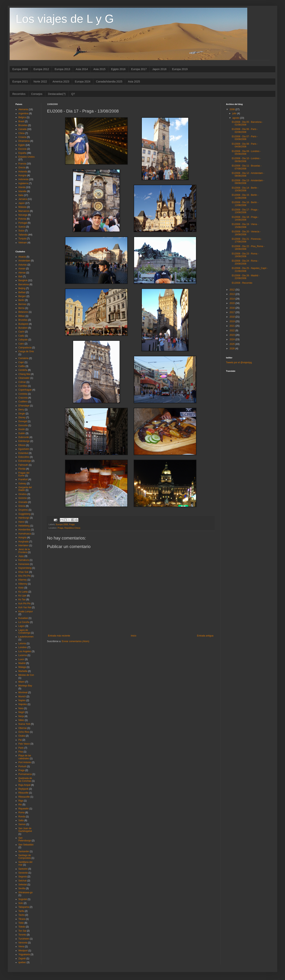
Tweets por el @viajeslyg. (239, 362)
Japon (22, 203)
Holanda (23, 172)
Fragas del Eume (24, 474)
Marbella (23, 671)
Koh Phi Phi (24, 604)
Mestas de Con (26, 675)
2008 (233, 109)
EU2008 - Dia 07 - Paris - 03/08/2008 (245, 138)
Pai (20, 740)
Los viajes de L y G (65, 19)
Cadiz (21, 336)
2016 (233, 308)
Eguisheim (24, 449)
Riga (21, 801)
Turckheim (24, 939)
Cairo (21, 344)
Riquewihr (24, 809)
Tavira (21, 915)
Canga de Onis (26, 351)
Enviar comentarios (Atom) (75, 641)
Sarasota (23, 873)
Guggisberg (24, 514)
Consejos (37, 94)
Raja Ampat (24, 785)
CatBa (22, 366)
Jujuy (21, 556)
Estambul (23, 453)
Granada (23, 502)
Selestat (23, 885)
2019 (233, 321)
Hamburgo (24, 518)
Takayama (24, 907)
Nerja (21, 716)
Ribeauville (24, 797)
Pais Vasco (24, 744)
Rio (20, 805)
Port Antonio (25, 762)
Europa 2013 (62, 69)
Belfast (22, 292)
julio (235, 113)
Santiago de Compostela (25, 857)
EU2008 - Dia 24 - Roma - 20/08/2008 (245, 262)
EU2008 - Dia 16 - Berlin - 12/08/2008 (245, 204)
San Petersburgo (25, 839)
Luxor (21, 659)
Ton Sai (22, 931)
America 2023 (61, 82)
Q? (73, 94)
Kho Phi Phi (24, 576)
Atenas (22, 273)
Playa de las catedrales (25, 757)
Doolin (22, 429)
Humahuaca (25, 534)
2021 (233, 326)
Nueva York (24, 724)
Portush (22, 766)
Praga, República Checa (69, 528)
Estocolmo (24, 457)
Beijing (22, 288)
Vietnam (23, 243)
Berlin (21, 300)
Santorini (23, 869)
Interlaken (24, 545)
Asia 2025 (134, 82)
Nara (21, 708)
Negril (21, 712)
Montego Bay (25, 686)
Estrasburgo (25, 461)
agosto (236, 118)
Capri (21, 362)
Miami (21, 682)
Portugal (23, 223)
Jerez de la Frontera (24, 551)
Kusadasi (23, 618)
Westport (23, 951)
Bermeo (22, 304)
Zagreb (22, 959)
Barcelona (24, 284)
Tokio (21, 923)
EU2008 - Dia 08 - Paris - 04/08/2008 (245, 145)
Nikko (21, 720)
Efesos (22, 445)
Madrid (22, 663)
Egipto (22, 145)
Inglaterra (23, 183)
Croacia (22, 137)
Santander (24, 851)
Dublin (22, 433)
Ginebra (23, 494)
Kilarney (23, 580)
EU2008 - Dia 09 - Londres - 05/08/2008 (246, 153)
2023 (233, 335)
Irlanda (22, 187)
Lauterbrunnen (26, 637)
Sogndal (23, 899)
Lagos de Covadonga (24, 631)
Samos (22, 824)
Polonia (22, 219)
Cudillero (23, 402)
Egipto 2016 (118, 69)
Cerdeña (23, 370)
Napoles (23, 704)
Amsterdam (24, 261)
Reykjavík (23, 789)
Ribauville (23, 793)
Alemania (23, 109)
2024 (233, 339)
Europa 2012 (41, 69)
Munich (22, 697)
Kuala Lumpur (26, 612)
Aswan (22, 269)
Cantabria (23, 358)
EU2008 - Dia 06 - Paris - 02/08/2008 (245, 131)
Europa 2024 (83, 82)
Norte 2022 (40, 82)
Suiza (21, 231)
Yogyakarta (24, 954)
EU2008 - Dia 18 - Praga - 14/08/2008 (245, 218)
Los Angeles (25, 651)
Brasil (21, 121)
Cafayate (23, 340)
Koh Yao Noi (25, 607)
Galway (22, 484)
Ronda (22, 817)
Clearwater (24, 378)
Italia (21, 195)
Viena (21, 947)
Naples (22, 700)
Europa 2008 (20, 69)
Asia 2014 (82, 69)
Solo (21, 903)
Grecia (22, 167)
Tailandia (23, 235)
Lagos (22, 626)
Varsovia (23, 943)
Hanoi (21, 522)
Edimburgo (24, 441)
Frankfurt (23, 479)
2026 (233, 349)
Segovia (23, 877)
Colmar (22, 382)
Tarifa (21, 911)
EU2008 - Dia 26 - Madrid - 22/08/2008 (246, 277)
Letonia (22, 643)
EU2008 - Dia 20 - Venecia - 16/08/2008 (246, 233)
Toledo (22, 927)
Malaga (22, 667)
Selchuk (23, 881)
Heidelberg (24, 526)
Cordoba (23, 394)
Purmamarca (25, 774)
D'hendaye (24, 406)
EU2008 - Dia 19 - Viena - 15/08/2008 (245, 226)
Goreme (23, 498)
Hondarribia (24, 530)
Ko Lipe (22, 596)
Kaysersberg (25, 568)
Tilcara (22, 919)
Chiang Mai (24, 374)
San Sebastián (26, 845)
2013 (233, 294)
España (22, 153)
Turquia (22, 239)
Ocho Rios (24, 732)
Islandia (22, 191)
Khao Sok (23, 572)
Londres (23, 647)
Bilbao (22, 316)
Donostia (23, 425)
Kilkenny (23, 584)
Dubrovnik (24, 437)
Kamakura (24, 560)
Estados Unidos (27, 157)
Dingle (22, 414)
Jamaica (23, 199)
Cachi (21, 332)
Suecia (22, 227)
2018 (233, 317)
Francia (22, 164)
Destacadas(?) (57, 94)
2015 (233, 303)
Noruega (23, 215)
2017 (233, 312)
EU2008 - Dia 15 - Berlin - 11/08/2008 (245, 196)
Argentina (23, 113)
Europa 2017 (139, 69)
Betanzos (23, 312)
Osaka (22, 736)
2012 (233, 290)
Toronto (22, 935)
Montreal (23, 692)
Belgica (22, 117)
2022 (233, 331)
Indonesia (23, 179)
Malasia (22, 207)
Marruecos (24, 211)
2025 (233, 344)
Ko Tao (22, 600)
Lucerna (23, 655)
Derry (21, 410)
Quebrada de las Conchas (25, 780)
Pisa (21, 752)
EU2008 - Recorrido (242, 283)
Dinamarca (24, 141)
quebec (22, 962)
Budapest (23, 324)
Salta (21, 820)
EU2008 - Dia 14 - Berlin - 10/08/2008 (245, 189)
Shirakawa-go (25, 892)
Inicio (134, 636)
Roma (21, 813)
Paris (21, 748)
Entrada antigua (205, 636)
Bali (20, 277)
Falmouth (23, 465)
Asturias (23, 265)
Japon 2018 (159, 69)
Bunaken (23, 328)
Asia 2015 (99, 69)
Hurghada (24, 542)
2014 (233, 299)
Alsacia (22, 257)
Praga (72, 524)
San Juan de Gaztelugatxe (25, 830)
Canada (22, 129)
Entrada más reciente (59, 636)
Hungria (22, 175)
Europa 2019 (180, 69)
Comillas (23, 386)
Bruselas (23, 125)
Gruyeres (23, 510)
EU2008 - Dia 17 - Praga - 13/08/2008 (245, 211)
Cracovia (23, 398)
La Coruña (24, 622)
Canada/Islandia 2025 (109, 82)
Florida (22, 469)
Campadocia (25, 348)
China (21, 133)
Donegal (23, 421)
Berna (21, 308)
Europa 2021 (20, 82)
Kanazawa (24, 564)
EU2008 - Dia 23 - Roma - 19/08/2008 (245, 255)
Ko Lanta (23, 592)
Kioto (21, 588)
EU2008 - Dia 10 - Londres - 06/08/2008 (246, 160)
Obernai (23, 728)
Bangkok (23, 280)
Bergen (22, 296)
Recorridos (19, 94)
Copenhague (25, 390)
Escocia (22, 149)
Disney (22, 417)
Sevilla (22, 888)
